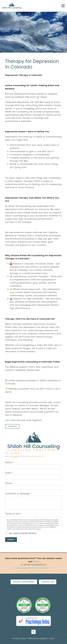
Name (9, 462)
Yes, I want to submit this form (23, 533)
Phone (9, 483)
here (35, 561)
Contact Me (48, 582)
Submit (11, 540)
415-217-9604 (12, 453)
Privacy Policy (19, 638)
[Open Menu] (63, 6)
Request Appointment (24, 582)
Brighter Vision (47, 638)
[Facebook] (33, 632)
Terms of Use (13, 514)
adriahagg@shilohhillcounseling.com (25, 456)
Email (9, 473)
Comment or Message (18, 494)
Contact (12, 426)
